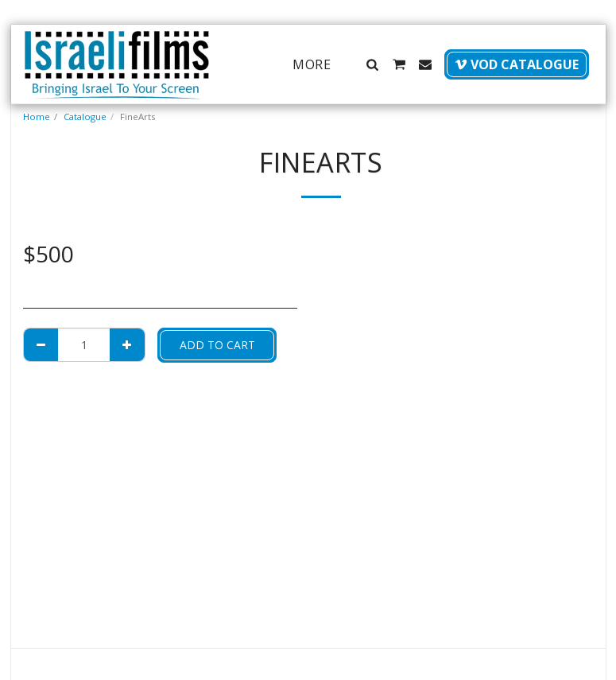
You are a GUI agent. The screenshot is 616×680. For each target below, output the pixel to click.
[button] (373, 64)
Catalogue (85, 117)
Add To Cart (217, 345)
